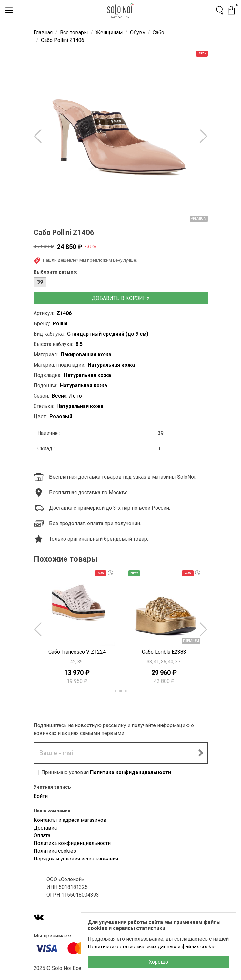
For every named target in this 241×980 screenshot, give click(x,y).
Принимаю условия (106, 772)
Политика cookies (55, 851)
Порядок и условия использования (76, 859)
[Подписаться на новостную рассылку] (201, 753)
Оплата (42, 836)
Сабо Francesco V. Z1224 (77, 652)
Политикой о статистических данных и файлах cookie (152, 947)
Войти (41, 796)
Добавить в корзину (121, 298)
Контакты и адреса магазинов (70, 820)
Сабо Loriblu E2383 (164, 652)
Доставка (45, 828)
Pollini (60, 324)
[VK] (39, 918)
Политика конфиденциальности (131, 772)
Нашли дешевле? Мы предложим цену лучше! (85, 261)
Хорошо (158, 962)
